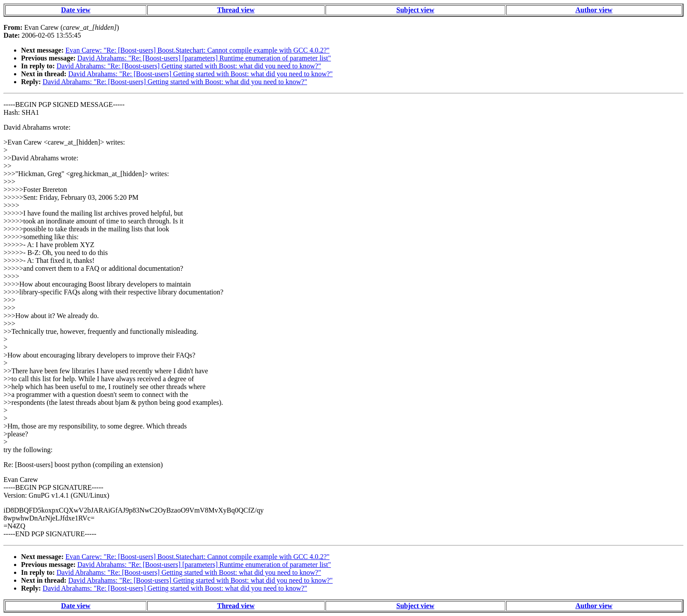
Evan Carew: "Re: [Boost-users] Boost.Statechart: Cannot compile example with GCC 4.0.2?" (197, 50)
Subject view (416, 10)
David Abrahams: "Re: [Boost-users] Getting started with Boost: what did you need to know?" (189, 66)
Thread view (236, 10)
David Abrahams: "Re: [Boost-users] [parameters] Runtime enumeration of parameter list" (204, 58)
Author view (594, 10)
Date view (76, 10)
